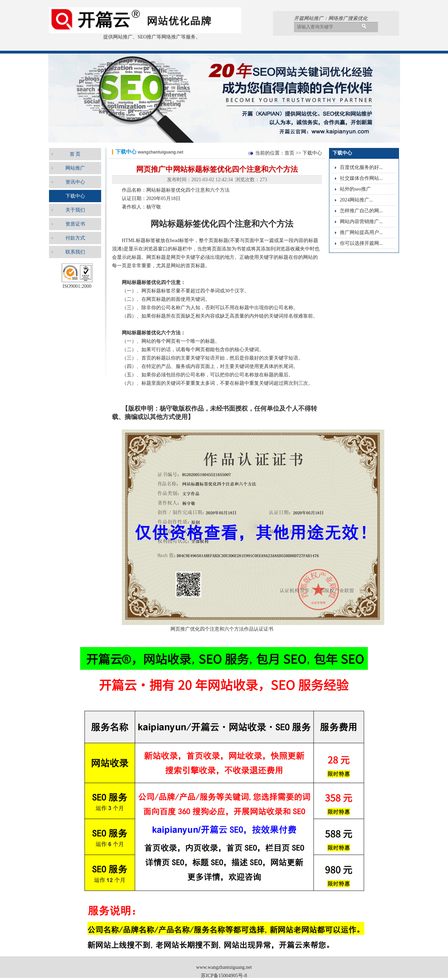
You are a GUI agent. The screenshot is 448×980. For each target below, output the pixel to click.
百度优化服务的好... (361, 167)
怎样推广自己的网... (361, 211)
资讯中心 (75, 182)
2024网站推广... (356, 200)
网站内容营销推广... (361, 222)
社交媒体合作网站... (361, 178)
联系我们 (75, 252)
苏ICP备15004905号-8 (224, 976)
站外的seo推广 (355, 189)
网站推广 (75, 168)
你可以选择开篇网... (361, 243)
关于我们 (75, 210)
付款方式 (75, 238)
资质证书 (75, 224)
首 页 (75, 154)
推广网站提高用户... (361, 232)
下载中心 (75, 196)
